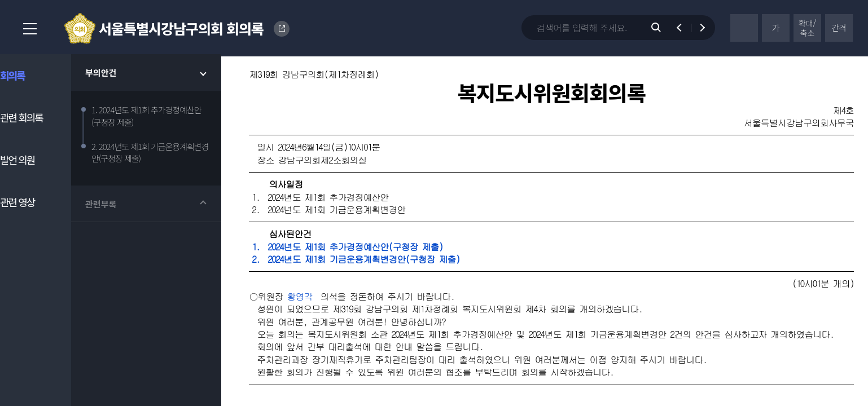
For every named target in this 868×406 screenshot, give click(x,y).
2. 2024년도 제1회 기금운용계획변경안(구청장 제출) (378, 261)
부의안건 (114, 75)
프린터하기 (744, 28)
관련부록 (114, 206)
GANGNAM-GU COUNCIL (282, 29)
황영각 (321, 299)
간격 (839, 28)
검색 (662, 28)
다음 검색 (697, 28)
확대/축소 (807, 28)
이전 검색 (684, 28)
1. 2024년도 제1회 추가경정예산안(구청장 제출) (369, 249)
